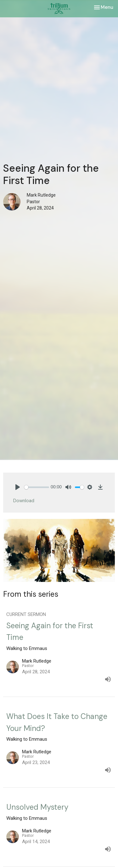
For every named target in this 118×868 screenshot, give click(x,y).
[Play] (18, 487)
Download (24, 501)
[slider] (37, 487)
